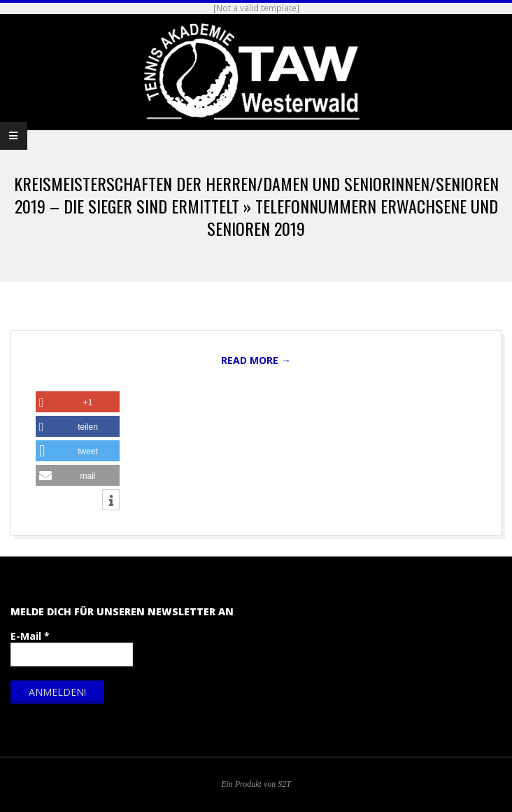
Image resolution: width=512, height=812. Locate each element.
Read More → (256, 360)
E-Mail (30, 636)
